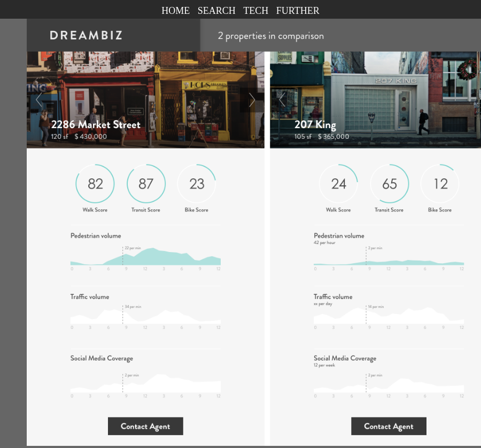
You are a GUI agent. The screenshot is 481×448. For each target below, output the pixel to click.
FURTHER (298, 11)
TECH (256, 11)
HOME (176, 11)
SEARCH (217, 11)
